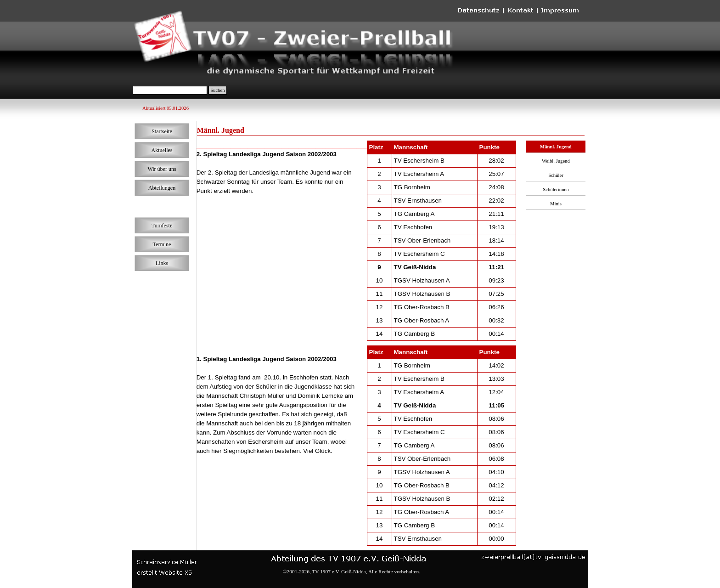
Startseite (162, 131)
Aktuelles (162, 150)
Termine (162, 244)
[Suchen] (170, 90)
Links (162, 263)
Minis (556, 204)
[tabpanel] (277, 168)
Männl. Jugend (556, 147)
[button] (533, 557)
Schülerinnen (556, 189)
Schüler (556, 175)
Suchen (217, 90)
